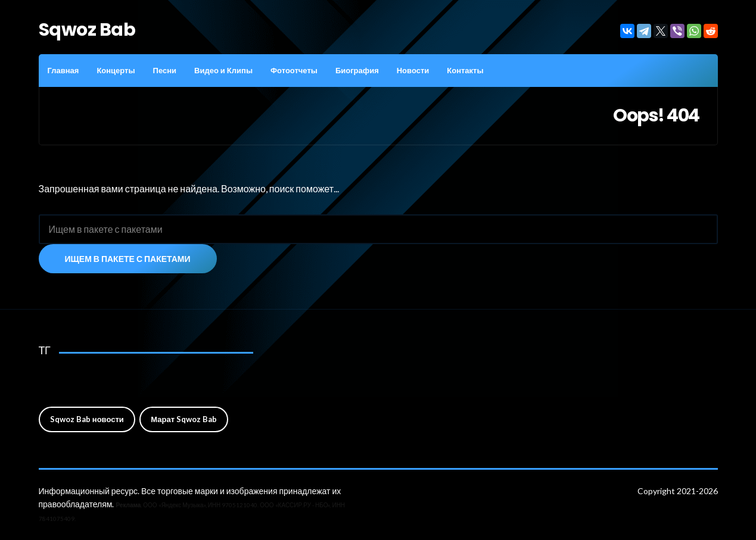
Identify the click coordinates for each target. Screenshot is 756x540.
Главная (63, 70)
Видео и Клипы (223, 70)
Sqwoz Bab (87, 30)
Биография (357, 70)
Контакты (465, 70)
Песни (165, 70)
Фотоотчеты (294, 70)
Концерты (116, 70)
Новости (413, 70)
